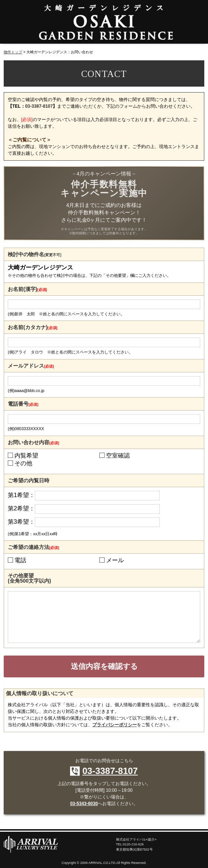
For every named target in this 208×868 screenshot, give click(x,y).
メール (115, 560)
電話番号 (23, 404)
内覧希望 (26, 456)
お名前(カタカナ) (33, 327)
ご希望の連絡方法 (33, 547)
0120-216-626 (133, 844)
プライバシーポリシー (115, 725)
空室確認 (118, 456)
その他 (23, 463)
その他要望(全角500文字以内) (29, 578)
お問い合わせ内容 (33, 442)
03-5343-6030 (84, 804)
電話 (20, 560)
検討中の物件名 (34, 254)
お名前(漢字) (27, 289)
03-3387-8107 (39, 106)
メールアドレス (31, 366)
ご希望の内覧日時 (29, 480)
